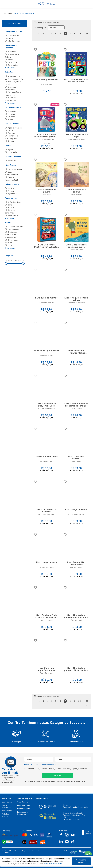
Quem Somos (7, 802)
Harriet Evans (76, 567)
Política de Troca (24, 805)
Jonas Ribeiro (76, 195)
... (47, 34)
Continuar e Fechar (81, 861)
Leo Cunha (46, 195)
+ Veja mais (10, 68)
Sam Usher (76, 461)
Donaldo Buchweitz (76, 303)
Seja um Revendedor (6, 806)
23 (87, 34)
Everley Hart (76, 620)
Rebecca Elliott (46, 356)
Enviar (58, 776)
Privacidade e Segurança (22, 813)
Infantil (31, 769)
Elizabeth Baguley (46, 567)
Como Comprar (23, 802)
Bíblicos (84, 769)
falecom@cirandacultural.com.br (76, 807)
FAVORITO (35, 49)
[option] (17, 736)
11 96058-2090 (50, 818)
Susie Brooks (46, 84)
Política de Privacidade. (53, 864)
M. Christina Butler (46, 514)
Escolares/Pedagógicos (67, 769)
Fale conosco (7, 811)
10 (79, 34)
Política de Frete (24, 809)
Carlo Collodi (76, 409)
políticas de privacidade (75, 781)
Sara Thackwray (46, 139)
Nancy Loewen (46, 620)
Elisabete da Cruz (46, 303)
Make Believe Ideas (76, 139)
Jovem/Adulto (48, 769)
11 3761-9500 (49, 808)
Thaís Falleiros (76, 250)
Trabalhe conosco (5, 815)
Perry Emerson (46, 673)
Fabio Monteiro (46, 461)
